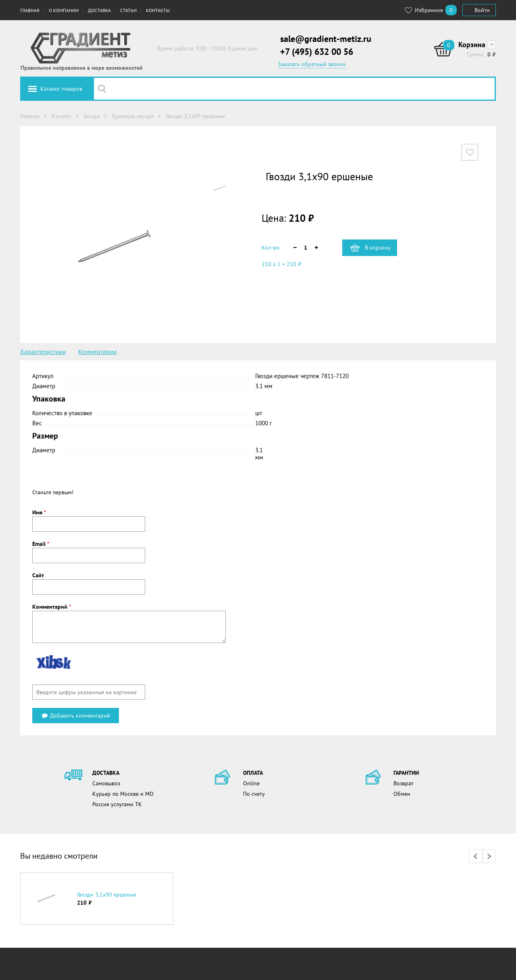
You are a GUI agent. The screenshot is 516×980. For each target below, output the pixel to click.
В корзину (378, 248)
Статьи (128, 10)
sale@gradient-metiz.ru (326, 39)
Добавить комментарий (76, 716)
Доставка (99, 10)
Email (41, 544)
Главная (30, 10)
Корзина (472, 45)
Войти (482, 10)
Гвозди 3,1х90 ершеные (107, 895)
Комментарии (98, 352)
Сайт (38, 575)
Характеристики (43, 352)
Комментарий (52, 607)
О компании (64, 10)
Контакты (158, 10)
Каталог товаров (61, 89)
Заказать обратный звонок (312, 64)
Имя (39, 512)
